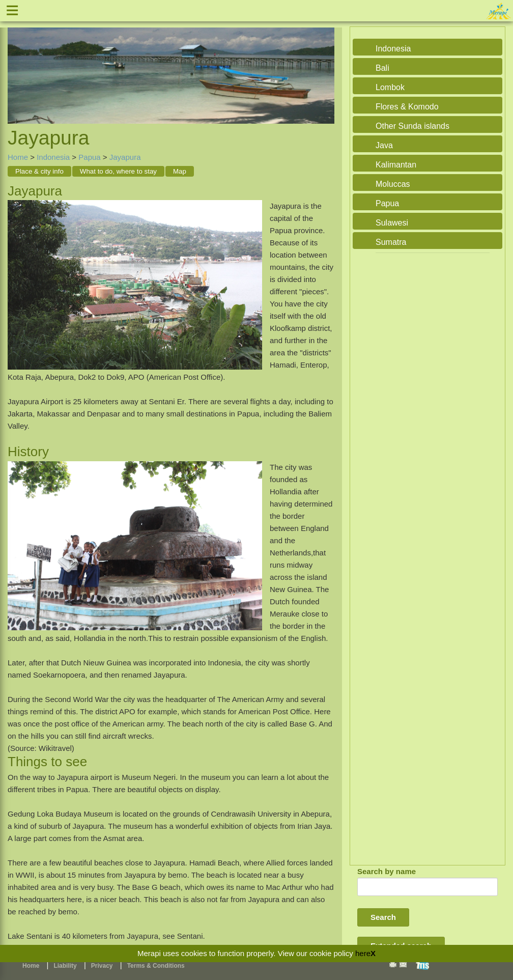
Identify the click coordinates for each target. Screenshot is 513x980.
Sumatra (391, 242)
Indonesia (53, 157)
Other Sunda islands (412, 126)
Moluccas (393, 184)
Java (384, 145)
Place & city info (39, 171)
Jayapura (125, 157)
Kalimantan (396, 165)
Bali (382, 68)
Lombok (390, 87)
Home (18, 157)
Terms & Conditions (156, 966)
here (363, 953)
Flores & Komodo (407, 107)
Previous (18, 65)
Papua (89, 157)
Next (324, 65)
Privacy (102, 966)
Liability (65, 966)
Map (180, 171)
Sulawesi (392, 223)
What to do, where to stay (118, 171)
